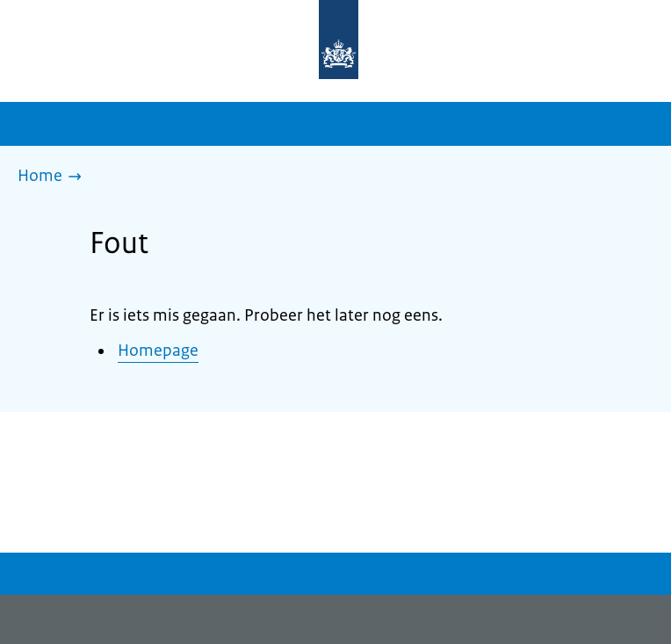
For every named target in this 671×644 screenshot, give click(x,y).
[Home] (54, 177)
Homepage (158, 351)
